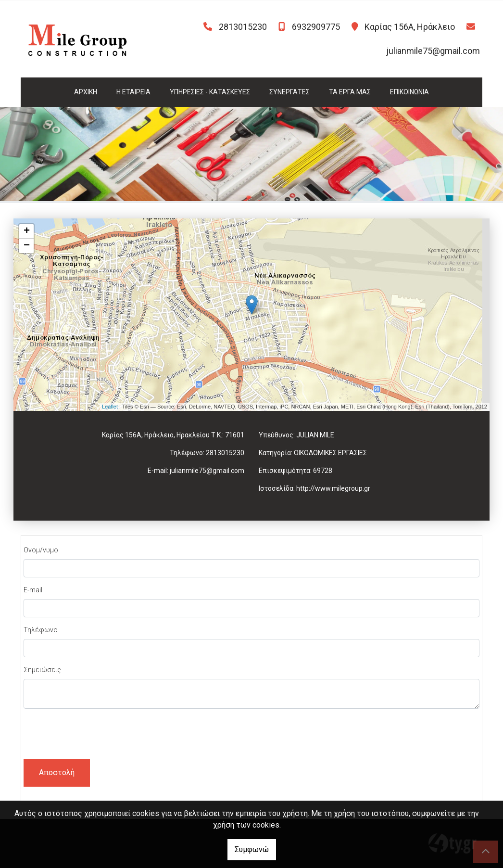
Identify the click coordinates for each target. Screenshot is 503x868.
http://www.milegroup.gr (333, 488)
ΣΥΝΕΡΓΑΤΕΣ (289, 92)
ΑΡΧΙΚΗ (86, 92)
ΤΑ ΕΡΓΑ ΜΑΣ (350, 92)
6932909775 (316, 27)
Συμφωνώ (252, 849)
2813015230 (243, 27)
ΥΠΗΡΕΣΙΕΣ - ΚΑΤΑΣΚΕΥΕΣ (210, 92)
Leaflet (110, 407)
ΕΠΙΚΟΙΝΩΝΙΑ (409, 92)
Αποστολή (57, 772)
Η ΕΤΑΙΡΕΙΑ (133, 92)
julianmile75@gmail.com (433, 51)
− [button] (27, 246)
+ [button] (27, 231)
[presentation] (97, 735)
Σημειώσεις (42, 670)
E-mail (33, 590)
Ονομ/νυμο (41, 550)
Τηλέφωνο (41, 630)
